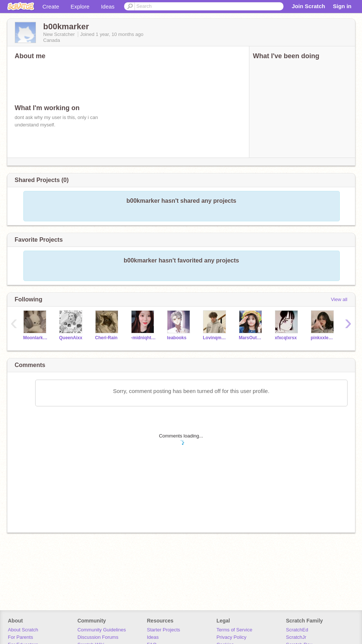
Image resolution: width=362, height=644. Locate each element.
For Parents (20, 637)
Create (51, 6)
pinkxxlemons (323, 338)
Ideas (108, 6)
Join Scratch (308, 6)
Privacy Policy (231, 637)
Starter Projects (164, 630)
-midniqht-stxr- (144, 338)
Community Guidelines (102, 630)
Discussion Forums (98, 637)
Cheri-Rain (107, 338)
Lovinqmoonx (215, 338)
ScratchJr (296, 637)
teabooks (177, 338)
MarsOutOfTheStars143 (251, 338)
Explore (80, 6)
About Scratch (23, 630)
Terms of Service (234, 630)
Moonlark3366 (36, 338)
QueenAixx (71, 338)
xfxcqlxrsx (286, 338)
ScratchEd (297, 630)
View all (339, 299)
